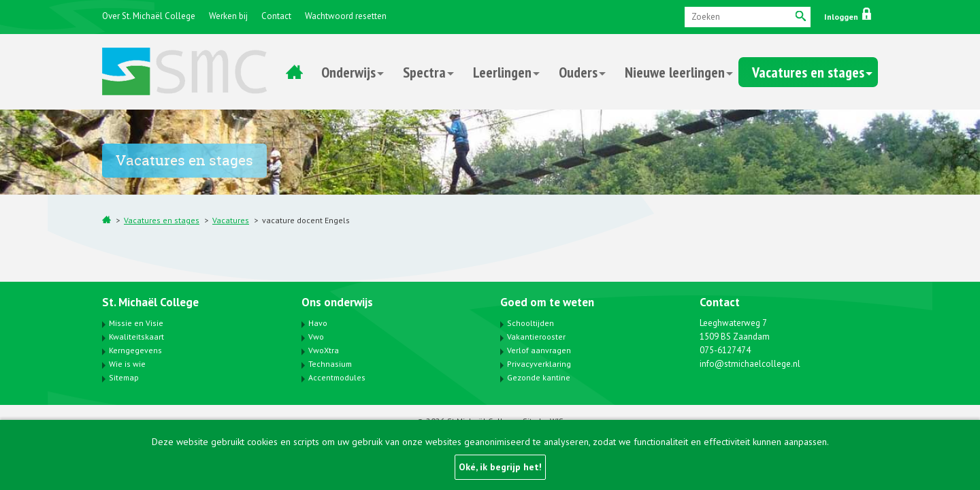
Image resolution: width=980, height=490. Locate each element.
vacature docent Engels (306, 220)
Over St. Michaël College (149, 16)
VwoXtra (324, 350)
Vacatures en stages (808, 72)
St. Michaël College (150, 302)
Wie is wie (127, 364)
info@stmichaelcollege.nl (750, 364)
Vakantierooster (536, 337)
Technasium (330, 364)
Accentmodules (337, 377)
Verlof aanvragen (539, 350)
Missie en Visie (136, 323)
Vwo (316, 337)
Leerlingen (502, 72)
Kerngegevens (135, 350)
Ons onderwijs (337, 302)
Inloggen (848, 17)
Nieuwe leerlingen (675, 72)
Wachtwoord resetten (346, 16)
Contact (276, 16)
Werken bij (228, 16)
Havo (318, 323)
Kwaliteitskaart (136, 337)
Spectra (424, 72)
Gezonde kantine (539, 377)
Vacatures (231, 220)
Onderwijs (348, 72)
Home (294, 72)
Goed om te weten (547, 302)
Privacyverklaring (539, 364)
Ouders (578, 72)
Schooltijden (530, 323)
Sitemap (124, 377)
